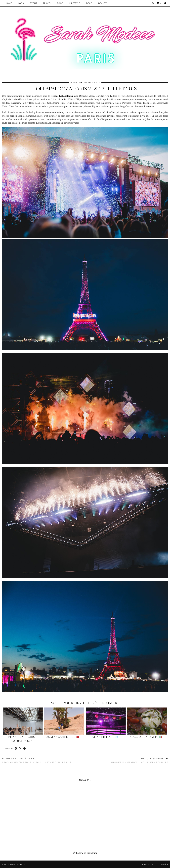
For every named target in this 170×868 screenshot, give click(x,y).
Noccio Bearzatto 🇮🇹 (146, 737)
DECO (89, 3)
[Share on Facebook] (16, 749)
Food (60, 3)
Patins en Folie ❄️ (105, 737)
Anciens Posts (92, 82)
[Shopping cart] (159, 3)
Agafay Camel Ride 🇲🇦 (63, 737)
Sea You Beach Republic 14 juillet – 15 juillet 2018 (37, 760)
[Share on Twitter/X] (20, 749)
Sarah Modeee (18, 864)
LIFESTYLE (75, 3)
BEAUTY (103, 3)
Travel (47, 3)
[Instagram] (153, 3)
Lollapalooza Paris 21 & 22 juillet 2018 (85, 89)
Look (21, 3)
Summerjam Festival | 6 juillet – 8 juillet (139, 760)
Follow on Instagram (85, 853)
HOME (9, 3)
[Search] (165, 3)
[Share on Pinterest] (25, 749)
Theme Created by (154, 864)
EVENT (34, 3)
